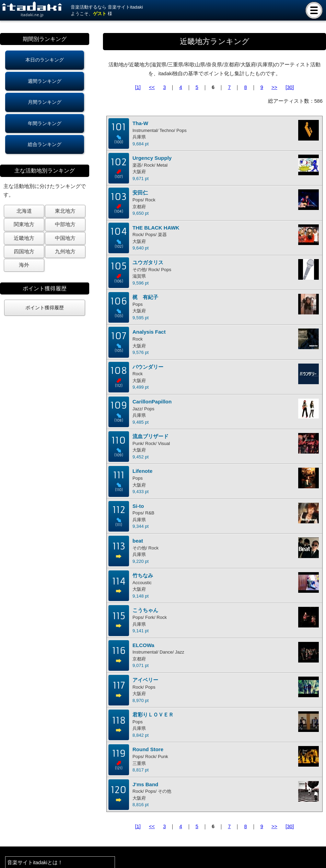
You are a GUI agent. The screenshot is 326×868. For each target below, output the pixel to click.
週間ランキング (45, 81)
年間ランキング (45, 123)
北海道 (24, 211)
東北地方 (65, 211)
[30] (290, 87)
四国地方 (24, 252)
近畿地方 (24, 238)
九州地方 (65, 252)
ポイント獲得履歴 (45, 308)
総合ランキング (45, 144)
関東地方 (24, 224)
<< (152, 87)
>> (274, 87)
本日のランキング (45, 60)
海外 (24, 265)
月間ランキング (45, 102)
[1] (138, 87)
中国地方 (65, 238)
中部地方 (65, 224)
